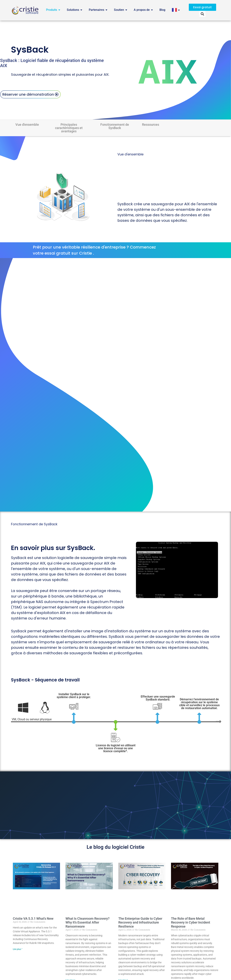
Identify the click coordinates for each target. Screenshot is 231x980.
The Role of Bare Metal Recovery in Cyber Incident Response (191, 922)
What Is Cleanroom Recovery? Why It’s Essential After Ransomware (88, 922)
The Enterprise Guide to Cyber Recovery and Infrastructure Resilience (140, 922)
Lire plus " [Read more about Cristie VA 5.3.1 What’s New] (18, 949)
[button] (202, 14)
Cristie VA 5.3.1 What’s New (33, 919)
